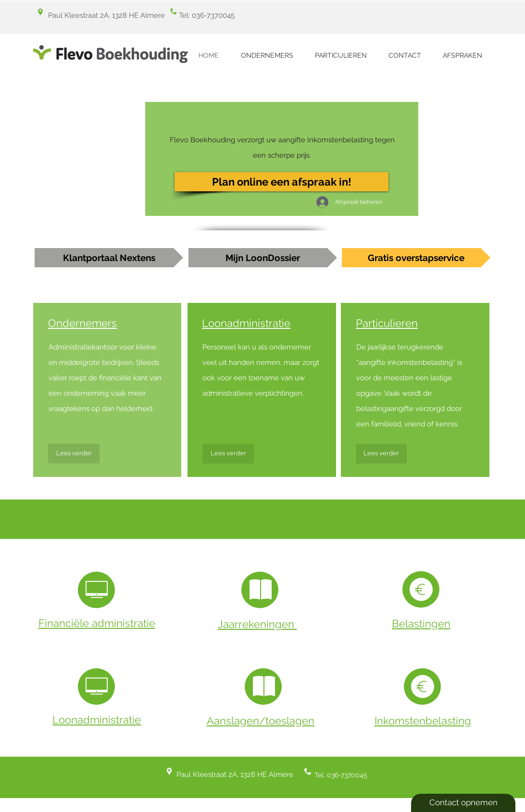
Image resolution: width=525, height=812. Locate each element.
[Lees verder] (74, 454)
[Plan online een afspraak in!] (281, 182)
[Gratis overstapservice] (416, 258)
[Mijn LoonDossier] (263, 258)
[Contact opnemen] (463, 803)
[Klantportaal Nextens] (109, 258)
